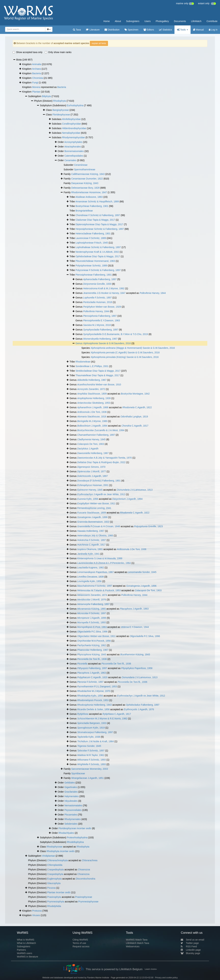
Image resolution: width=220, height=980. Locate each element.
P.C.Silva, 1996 (92, 632)
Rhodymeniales (73, 819)
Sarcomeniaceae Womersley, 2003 (90, 769)
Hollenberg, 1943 (94, 705)
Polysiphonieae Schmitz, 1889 (91, 266)
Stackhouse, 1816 (92, 417)
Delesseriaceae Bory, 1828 (85, 188)
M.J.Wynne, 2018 (97, 325)
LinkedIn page (191, 950)
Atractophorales (73, 147)
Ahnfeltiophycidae (71, 119)
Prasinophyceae (84, 897)
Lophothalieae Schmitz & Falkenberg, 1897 (98, 247)
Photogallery (162, 21)
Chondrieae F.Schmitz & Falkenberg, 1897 (98, 215)
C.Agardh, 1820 (92, 677)
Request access (81, 946)
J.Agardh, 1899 (92, 618)
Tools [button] (183, 30)
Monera (36, 87)
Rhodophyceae (54, 847)
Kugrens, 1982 (91, 568)
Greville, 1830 (97, 284)
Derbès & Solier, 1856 (93, 709)
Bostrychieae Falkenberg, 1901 (92, 206)
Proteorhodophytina (77, 837)
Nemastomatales (73, 805)
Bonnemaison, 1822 (93, 522)
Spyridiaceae (78, 773)
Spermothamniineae (85, 169)
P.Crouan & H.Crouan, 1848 (99, 526)
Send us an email (192, 940)
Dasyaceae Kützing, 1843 (85, 183)
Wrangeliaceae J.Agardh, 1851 (87, 778)
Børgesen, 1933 (92, 723)
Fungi (35, 83)
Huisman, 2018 (98, 302)
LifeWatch (196, 21)
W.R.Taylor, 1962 (91, 755)
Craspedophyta (55, 874)
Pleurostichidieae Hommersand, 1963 (95, 261)
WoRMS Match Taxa (137, 940)
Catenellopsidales (74, 156)
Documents (180, 21)
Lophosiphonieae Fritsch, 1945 (92, 243)
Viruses (36, 915)
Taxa (77, 30)
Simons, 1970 (91, 467)
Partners (21, 950)
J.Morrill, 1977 (92, 471)
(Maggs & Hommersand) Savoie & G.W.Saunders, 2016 (133, 348)
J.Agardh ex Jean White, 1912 (101, 494)
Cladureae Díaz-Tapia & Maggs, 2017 (95, 220)
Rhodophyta (60, 101)
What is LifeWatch (26, 943)
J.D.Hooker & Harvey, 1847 (104, 293)
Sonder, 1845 (142, 572)
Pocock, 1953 (93, 700)
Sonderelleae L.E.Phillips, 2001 (92, 366)
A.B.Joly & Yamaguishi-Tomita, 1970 (104, 458)
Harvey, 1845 (91, 439)
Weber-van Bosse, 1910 (99, 385)
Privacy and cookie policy (166, 978)
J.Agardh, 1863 (134, 609)
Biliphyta (46, 96)
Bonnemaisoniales (74, 151)
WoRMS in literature (27, 957)
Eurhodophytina (75, 105)
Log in (213, 30)
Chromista (38, 78)
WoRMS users (25, 953)
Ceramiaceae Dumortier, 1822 (87, 179)
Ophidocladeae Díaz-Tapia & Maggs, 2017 (98, 256)
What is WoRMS (26, 940)
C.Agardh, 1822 (137, 407)
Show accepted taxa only (28, 52)
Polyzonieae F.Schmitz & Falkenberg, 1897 (98, 270)
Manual (198, 30)
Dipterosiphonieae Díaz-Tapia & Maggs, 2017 (99, 224)
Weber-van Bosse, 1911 (96, 503)
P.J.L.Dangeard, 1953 (97, 686)
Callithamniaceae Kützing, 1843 (88, 174)
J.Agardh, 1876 (139, 709)
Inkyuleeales (71, 801)
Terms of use (79, 943)
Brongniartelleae (84, 211)
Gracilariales (71, 792)
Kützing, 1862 (92, 645)
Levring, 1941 (94, 508)
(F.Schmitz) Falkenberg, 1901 (99, 481)
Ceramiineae (81, 165)
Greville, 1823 (148, 526)
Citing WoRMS (80, 940)
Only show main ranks (58, 52)
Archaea (36, 69)
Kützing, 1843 (92, 654)
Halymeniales (72, 796)
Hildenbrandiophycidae (74, 128)
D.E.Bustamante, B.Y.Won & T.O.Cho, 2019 (115, 334)
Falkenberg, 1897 (100, 279)
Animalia (37, 64)
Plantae (36, 92)
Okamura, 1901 (90, 549)
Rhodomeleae (83, 362)
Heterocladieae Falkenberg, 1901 (93, 234)
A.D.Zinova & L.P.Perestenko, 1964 (104, 563)
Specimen (131, 30)
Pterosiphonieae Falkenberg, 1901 (94, 275)
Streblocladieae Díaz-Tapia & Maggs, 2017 (98, 371)
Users (147, 21)
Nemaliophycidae (71, 133)
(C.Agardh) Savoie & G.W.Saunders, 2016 (125, 352)
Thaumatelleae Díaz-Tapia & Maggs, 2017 (98, 375)
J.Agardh (88, 449)
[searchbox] (24, 29)
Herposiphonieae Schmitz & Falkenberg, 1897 (100, 229)
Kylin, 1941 (88, 554)
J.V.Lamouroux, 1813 (135, 490)
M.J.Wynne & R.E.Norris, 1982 (102, 719)
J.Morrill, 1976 (92, 600)
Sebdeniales (71, 824)
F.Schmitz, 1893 (91, 622)
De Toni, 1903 (91, 444)
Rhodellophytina (75, 842)
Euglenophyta (54, 879)
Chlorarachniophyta (57, 860)
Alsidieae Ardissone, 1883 (89, 197)
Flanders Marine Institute (98, 978)
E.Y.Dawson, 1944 (135, 627)
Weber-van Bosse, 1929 (102, 307)
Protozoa (37, 911)
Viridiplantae (48, 856)
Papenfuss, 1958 (137, 668)
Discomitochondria (86, 879)
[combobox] (25, 29)
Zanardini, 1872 (91, 389)
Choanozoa (84, 870)
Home (107, 21)
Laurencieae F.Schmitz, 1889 (91, 238)
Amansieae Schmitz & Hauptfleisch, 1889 (97, 201)
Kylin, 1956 (88, 499)
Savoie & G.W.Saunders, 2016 (107, 343)
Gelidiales (70, 783)
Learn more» (151, 969)
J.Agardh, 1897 (92, 476)
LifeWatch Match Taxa (137, 943)
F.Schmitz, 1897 (97, 298)
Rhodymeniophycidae (74, 137)
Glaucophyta (54, 883)
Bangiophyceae (61, 110)
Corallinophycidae (71, 124)
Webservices (133, 946)
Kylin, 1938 (89, 737)
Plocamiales (71, 815)
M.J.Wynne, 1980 (92, 421)
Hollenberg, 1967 (100, 339)
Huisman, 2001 (93, 485)
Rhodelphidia (54, 906)
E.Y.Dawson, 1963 (102, 320)
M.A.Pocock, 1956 (94, 641)
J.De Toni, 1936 (92, 412)
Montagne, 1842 (135, 394)
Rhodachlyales (66, 833)
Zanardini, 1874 (92, 595)
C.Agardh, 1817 (135, 426)
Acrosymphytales (73, 142)
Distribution (112, 30)
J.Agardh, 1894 (92, 426)
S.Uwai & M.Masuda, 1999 (100, 558)
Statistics (166, 30)
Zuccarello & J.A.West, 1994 (101, 430)
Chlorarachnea (90, 860)
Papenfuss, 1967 (95, 572)
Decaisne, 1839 (90, 577)
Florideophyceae (61, 115)
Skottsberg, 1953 (94, 403)
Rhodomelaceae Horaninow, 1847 (89, 192)
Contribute (212, 21)
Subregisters (133, 21)
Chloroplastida (55, 865)
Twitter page (190, 943)
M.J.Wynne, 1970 (94, 691)
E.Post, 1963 (92, 627)
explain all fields (99, 43)
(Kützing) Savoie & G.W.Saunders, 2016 (125, 357)
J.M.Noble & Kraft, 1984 (95, 741)
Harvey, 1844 (153, 293)
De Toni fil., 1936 (92, 659)
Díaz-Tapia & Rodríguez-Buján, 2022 (101, 462)
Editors (149, 30)
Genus (79, 343)
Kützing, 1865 (91, 609)
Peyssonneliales (73, 810)
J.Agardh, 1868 (93, 407)
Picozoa (51, 888)
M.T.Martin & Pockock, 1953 (99, 590)
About (118, 21)
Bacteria (36, 73)
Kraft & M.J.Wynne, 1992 (104, 288)
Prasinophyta (54, 897)
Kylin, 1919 (91, 728)
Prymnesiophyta (56, 902)
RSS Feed (189, 946)
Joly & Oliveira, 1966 (95, 536)
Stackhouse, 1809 (92, 394)
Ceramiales (70, 160)
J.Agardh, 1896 (92, 517)
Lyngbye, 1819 (134, 417)
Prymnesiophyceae (88, 902)
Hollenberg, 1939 (94, 398)
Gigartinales (71, 787)
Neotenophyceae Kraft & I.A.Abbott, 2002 (97, 252)
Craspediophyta (56, 870)
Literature (93, 30)
